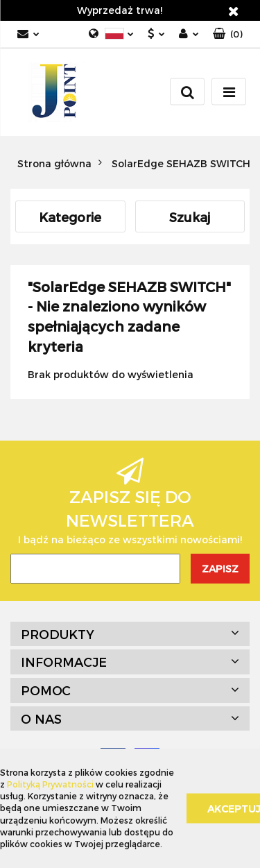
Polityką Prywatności (50, 784)
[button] (228, 34)
